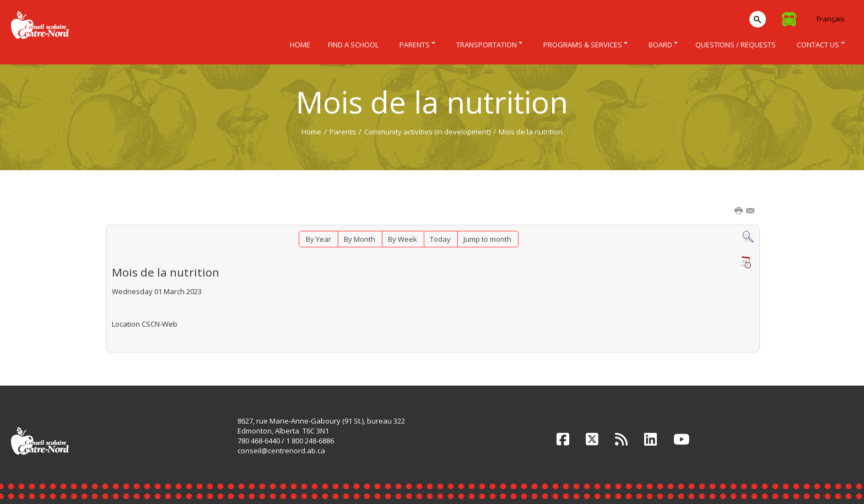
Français (831, 19)
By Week (403, 239)
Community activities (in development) (427, 132)
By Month (360, 239)
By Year (318, 239)
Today (440, 239)
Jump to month (487, 239)
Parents (343, 132)
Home (311, 132)
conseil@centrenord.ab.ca (281, 451)
